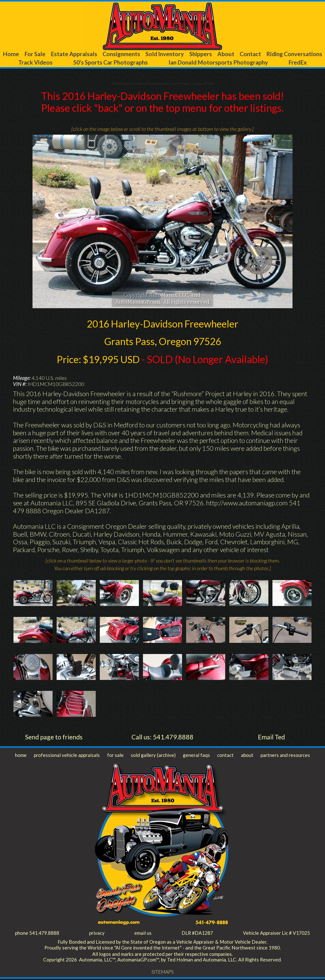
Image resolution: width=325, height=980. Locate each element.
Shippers (242, 54)
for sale (116, 756)
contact (226, 756)
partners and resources (285, 756)
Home (17, 54)
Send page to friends (54, 737)
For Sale (48, 54)
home (21, 756)
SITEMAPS (162, 973)
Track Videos (85, 63)
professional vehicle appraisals (67, 756)
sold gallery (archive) (153, 756)
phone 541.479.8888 (37, 934)
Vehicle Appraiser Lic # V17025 (276, 934)
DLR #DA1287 (197, 934)
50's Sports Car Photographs (148, 63)
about (247, 756)
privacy (97, 934)
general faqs (197, 756)
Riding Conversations (33, 63)
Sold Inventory (199, 54)
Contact (305, 54)
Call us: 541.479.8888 (162, 737)
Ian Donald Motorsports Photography (244, 63)
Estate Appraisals (94, 54)
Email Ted (271, 737)
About (274, 54)
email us (143, 934)
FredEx (311, 63)
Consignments (148, 54)
